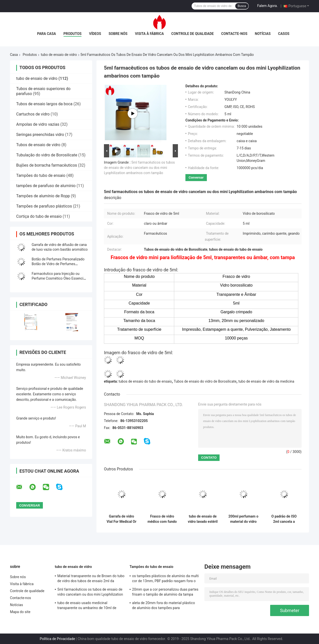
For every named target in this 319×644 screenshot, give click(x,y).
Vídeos (95, 34)
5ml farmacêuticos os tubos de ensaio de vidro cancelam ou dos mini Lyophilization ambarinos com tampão (139, 168)
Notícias (263, 34)
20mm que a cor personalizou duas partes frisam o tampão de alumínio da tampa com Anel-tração (165, 593)
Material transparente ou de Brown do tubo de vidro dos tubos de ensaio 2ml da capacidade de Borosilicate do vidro (91, 579)
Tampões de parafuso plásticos (44, 206)
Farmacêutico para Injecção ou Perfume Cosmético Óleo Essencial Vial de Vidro (59, 278)
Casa (14, 55)
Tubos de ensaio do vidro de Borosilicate (205, 381)
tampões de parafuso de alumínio (46, 186)
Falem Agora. (267, 6)
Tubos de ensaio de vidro (38, 145)
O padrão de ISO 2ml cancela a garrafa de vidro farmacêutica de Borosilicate (284, 519)
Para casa (47, 34)
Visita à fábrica (149, 34)
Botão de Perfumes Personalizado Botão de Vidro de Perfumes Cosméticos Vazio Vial (58, 264)
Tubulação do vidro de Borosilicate (47, 155)
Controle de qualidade (192, 34)
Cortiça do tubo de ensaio (39, 216)
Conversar (196, 177)
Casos (284, 34)
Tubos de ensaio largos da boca (44, 104)
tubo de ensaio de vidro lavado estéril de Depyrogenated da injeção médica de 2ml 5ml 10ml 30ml (203, 519)
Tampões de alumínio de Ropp (43, 196)
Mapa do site (20, 612)
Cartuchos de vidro (33, 114)
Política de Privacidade (57, 639)
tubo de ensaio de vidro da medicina (266, 381)
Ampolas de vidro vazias (38, 124)
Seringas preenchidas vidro (40, 135)
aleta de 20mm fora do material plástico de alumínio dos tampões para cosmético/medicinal (163, 606)
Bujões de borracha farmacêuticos (47, 165)
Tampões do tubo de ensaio (41, 175)
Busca (242, 6)
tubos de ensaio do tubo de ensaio (145, 381)
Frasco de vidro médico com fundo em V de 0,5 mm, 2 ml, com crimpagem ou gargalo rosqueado (162, 519)
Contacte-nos (234, 34)
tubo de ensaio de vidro (59, 55)
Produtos (73, 34)
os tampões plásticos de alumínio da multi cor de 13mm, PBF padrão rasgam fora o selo (165, 579)
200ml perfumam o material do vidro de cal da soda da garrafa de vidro (243, 519)
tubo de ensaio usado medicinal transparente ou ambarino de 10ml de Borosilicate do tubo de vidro (87, 606)
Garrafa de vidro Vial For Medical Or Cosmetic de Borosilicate (122, 519)
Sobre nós (118, 34)
